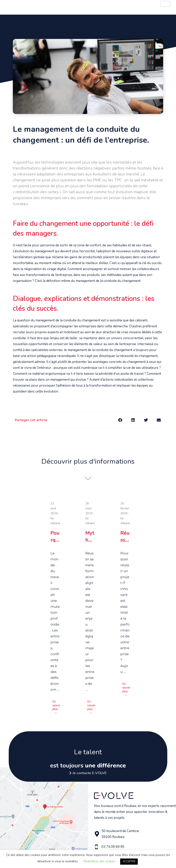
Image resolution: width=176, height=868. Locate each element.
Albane (55, 525)
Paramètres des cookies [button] (99, 861)
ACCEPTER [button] (129, 861)
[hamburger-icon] (165, 4)
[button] (120, 420)
